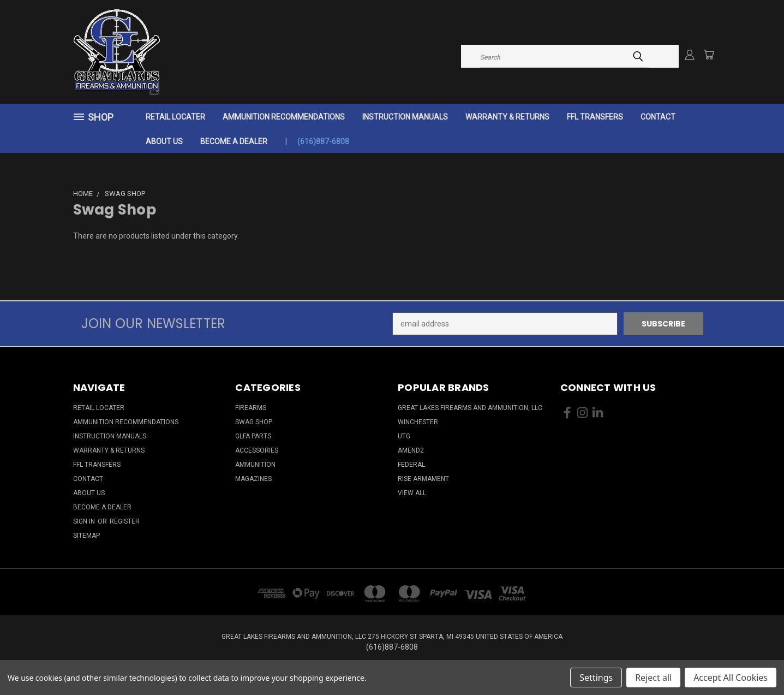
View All (412, 493)
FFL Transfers (595, 117)
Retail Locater (175, 117)
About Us (164, 141)
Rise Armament (423, 479)
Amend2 (411, 450)
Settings (596, 678)
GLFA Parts (253, 436)
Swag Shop (254, 422)
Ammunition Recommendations (284, 117)
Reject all (653, 678)
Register (125, 521)
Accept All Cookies (731, 678)
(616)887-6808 (323, 141)
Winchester (418, 422)
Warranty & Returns (507, 117)
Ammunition (255, 465)
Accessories (257, 450)
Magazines (253, 479)
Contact (658, 117)
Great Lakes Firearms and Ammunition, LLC (470, 408)
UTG (404, 436)
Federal (411, 465)
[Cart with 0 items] (709, 55)
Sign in (85, 521)
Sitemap (86, 536)
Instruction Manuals (405, 117)
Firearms (251, 408)
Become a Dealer (234, 141)
